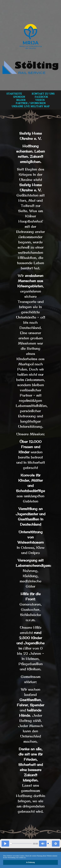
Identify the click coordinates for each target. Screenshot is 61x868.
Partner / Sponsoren (31, 103)
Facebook (41, 97)
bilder (21, 100)
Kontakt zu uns (43, 94)
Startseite (14, 94)
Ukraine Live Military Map (31, 106)
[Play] (5, 844)
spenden (19, 97)
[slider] (21, 843)
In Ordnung (31, 862)
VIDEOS (40, 100)
